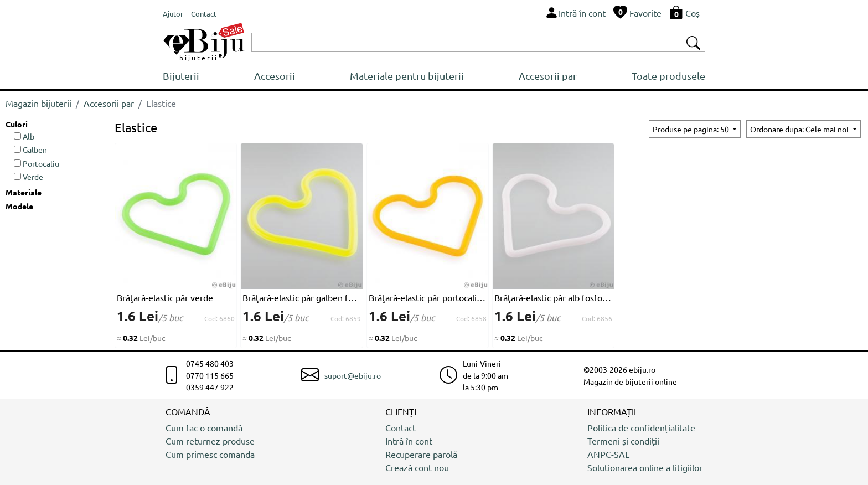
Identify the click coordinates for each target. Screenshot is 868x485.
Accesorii (275, 76)
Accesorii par (548, 76)
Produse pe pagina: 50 (692, 129)
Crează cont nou (417, 467)
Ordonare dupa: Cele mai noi (800, 129)
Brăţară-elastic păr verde (165, 297)
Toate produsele (668, 76)
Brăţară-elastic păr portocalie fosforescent (428, 297)
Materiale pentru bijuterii (407, 76)
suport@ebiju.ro (353, 375)
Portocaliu (37, 163)
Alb (24, 136)
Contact (401, 427)
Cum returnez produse (210, 441)
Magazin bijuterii (38, 103)
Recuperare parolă (421, 454)
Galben (30, 149)
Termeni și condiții (623, 441)
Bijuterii (181, 76)
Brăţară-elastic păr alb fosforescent (553, 297)
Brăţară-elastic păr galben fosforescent (301, 297)
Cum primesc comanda (210, 454)
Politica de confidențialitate (641, 427)
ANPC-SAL (608, 454)
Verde (29, 177)
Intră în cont (409, 441)
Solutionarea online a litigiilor (645, 467)
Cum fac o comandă (204, 427)
